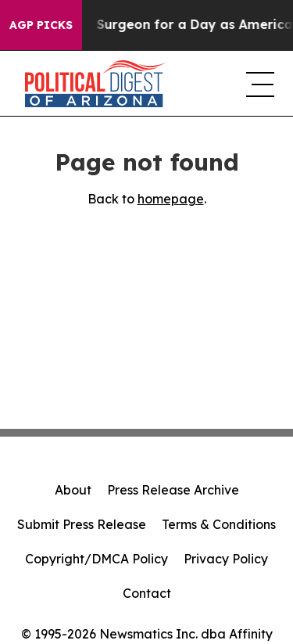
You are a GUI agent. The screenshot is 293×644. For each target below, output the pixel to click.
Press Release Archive (173, 490)
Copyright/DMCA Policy (96, 559)
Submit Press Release (82, 524)
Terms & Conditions (219, 524)
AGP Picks (41, 25)
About (73, 490)
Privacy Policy (226, 559)
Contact (147, 593)
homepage (171, 199)
